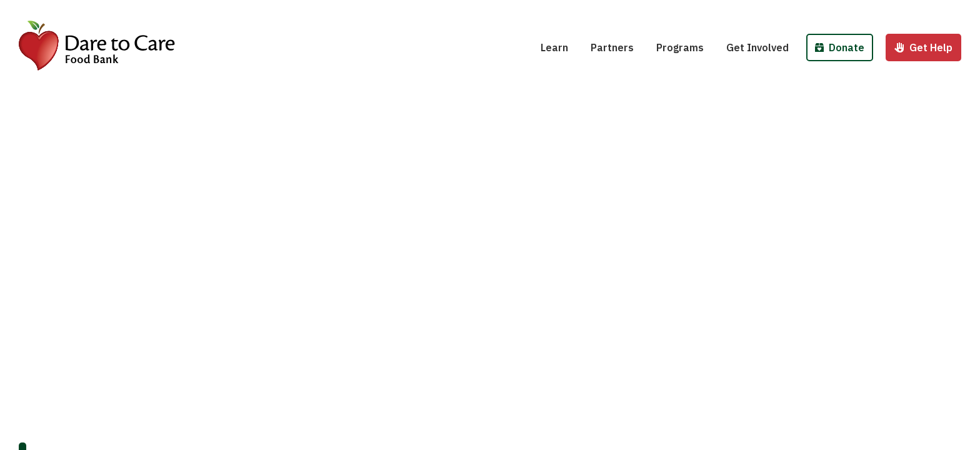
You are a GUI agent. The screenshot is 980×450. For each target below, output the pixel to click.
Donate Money (853, 11)
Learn (554, 47)
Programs (680, 47)
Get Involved (757, 47)
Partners (612, 47)
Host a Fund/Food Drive (791, 11)
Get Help (923, 47)
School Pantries (702, 11)
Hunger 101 (576, 11)
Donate (840, 47)
